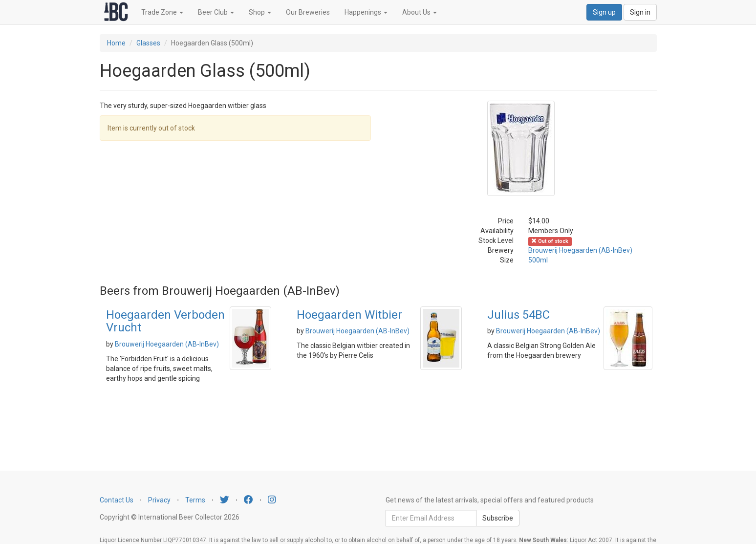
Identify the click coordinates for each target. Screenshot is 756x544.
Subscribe (498, 518)
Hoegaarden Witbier (349, 315)
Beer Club (216, 12)
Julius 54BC (518, 315)
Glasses (148, 43)
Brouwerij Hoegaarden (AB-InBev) (580, 250)
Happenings (366, 12)
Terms (195, 500)
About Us (420, 12)
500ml (538, 260)
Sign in (640, 12)
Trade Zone (162, 12)
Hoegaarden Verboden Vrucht (165, 321)
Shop (260, 12)
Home (116, 43)
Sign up (604, 12)
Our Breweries (308, 12)
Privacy (159, 500)
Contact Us (117, 500)
